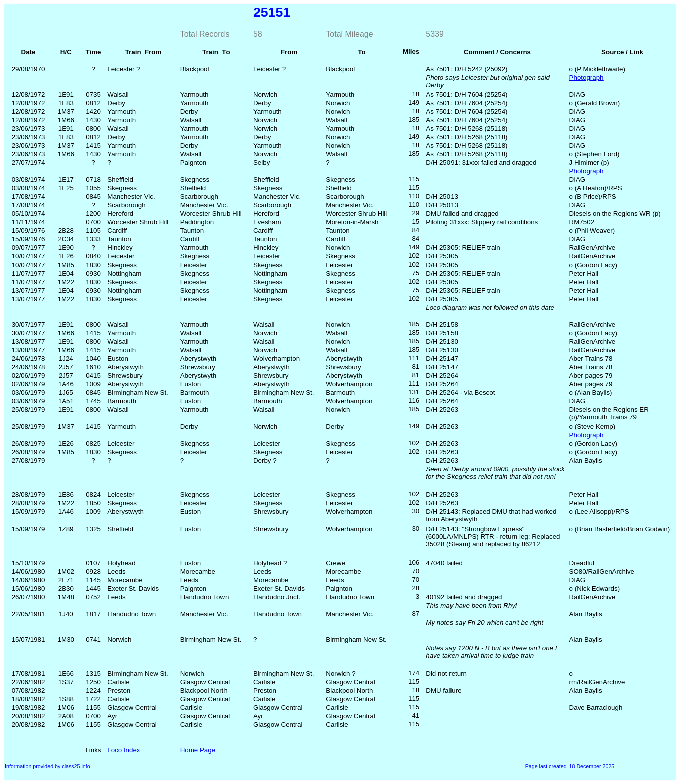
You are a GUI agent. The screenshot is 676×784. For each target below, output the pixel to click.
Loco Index (124, 750)
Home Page (198, 750)
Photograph (587, 77)
